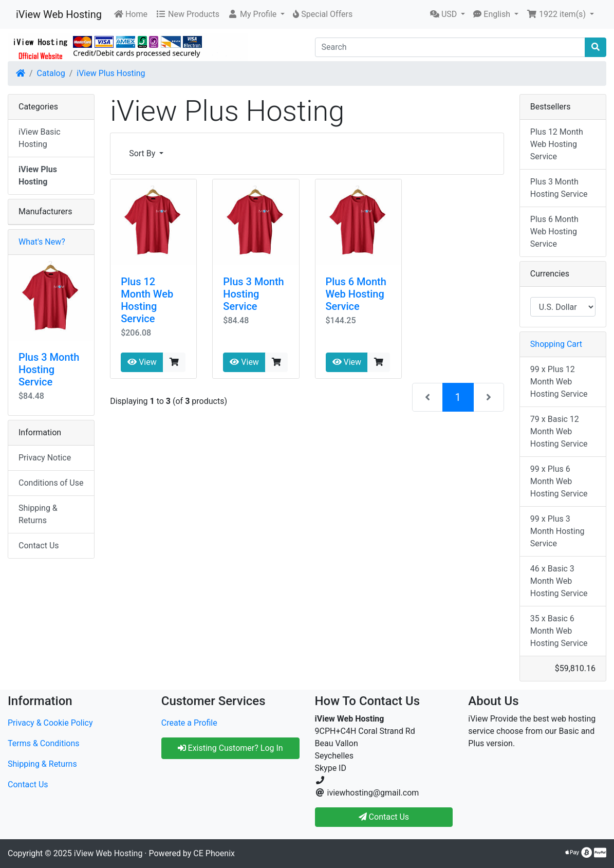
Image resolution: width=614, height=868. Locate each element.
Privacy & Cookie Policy (50, 723)
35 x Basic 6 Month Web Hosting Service (559, 631)
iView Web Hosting (59, 14)
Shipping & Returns (38, 514)
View (142, 362)
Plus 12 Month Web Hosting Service (147, 300)
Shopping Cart (556, 344)
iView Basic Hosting (40, 138)
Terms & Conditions (44, 743)
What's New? (42, 242)
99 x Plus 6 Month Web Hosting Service (559, 481)
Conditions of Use (51, 483)
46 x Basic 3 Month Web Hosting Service (559, 581)
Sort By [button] (143, 153)
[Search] (450, 47)
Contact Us (39, 546)
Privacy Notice (45, 458)
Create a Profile (189, 723)
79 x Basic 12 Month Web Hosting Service (559, 431)
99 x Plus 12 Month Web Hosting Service (559, 382)
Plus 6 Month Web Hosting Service (356, 294)
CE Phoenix (214, 853)
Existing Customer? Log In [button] (230, 748)
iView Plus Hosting (111, 73)
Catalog (51, 73)
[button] (256, 14)
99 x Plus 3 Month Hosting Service (557, 531)
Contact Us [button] (384, 817)
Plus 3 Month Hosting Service (253, 294)
